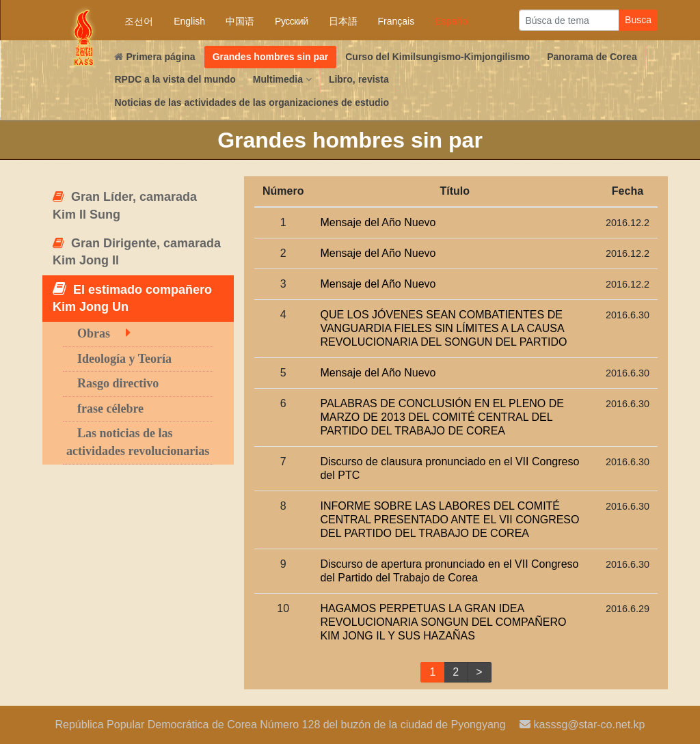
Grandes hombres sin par (271, 57)
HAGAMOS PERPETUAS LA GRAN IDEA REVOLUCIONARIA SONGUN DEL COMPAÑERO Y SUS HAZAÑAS (443, 622)
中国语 (240, 21)
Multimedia (282, 79)
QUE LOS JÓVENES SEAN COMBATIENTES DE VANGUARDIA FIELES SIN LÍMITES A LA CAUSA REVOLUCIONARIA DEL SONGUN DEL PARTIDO (443, 328)
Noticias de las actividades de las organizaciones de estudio (251, 102)
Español (452, 21)
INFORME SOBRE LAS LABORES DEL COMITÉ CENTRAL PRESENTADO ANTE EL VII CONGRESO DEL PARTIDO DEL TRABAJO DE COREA (449, 520)
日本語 (343, 21)
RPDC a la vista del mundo (175, 79)
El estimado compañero (132, 298)
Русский (291, 21)
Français (396, 21)
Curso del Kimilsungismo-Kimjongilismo (437, 57)
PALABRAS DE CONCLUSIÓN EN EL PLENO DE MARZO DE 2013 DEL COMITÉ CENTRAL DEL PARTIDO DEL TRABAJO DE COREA (442, 417)
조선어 (139, 21)
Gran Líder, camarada (125, 206)
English (189, 21)
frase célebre (110, 409)
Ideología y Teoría (124, 359)
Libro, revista (359, 79)
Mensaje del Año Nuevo (378, 222)
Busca (638, 20)
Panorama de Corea (592, 57)
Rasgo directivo (118, 383)
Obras (94, 333)
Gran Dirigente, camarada (137, 252)
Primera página (154, 57)
